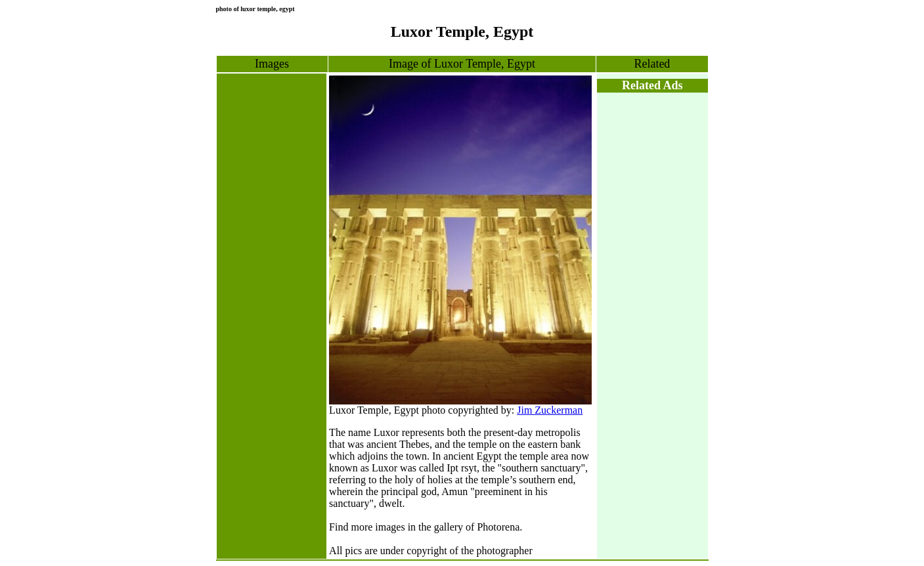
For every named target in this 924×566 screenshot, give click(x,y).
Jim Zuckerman (550, 410)
